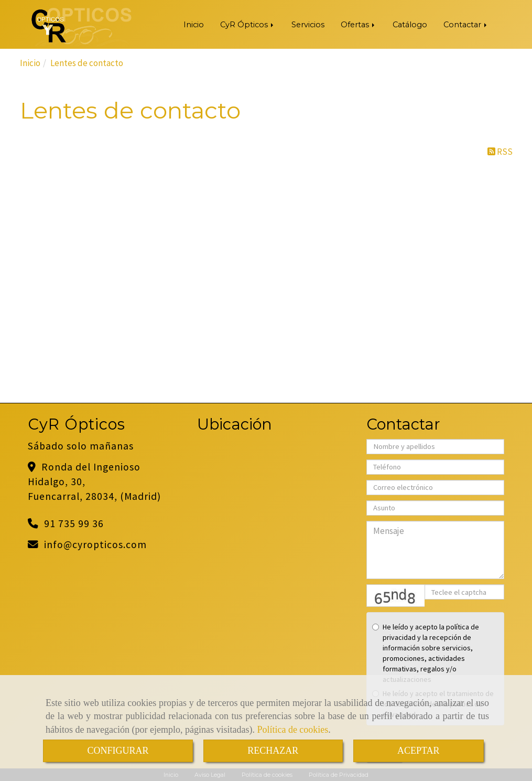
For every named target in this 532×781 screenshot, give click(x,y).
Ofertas (359, 25)
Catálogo (410, 25)
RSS (500, 152)
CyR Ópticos (248, 25)
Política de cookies (292, 730)
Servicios (308, 25)
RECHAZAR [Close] (273, 751)
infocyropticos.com (95, 544)
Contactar (466, 25)
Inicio (194, 25)
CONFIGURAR (118, 751)
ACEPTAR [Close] (419, 751)
